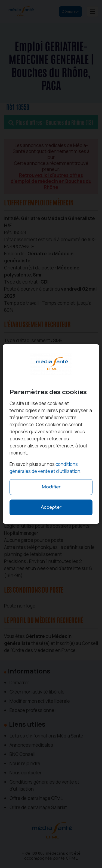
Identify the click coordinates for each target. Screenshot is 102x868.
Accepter (51, 507)
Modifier (51, 487)
